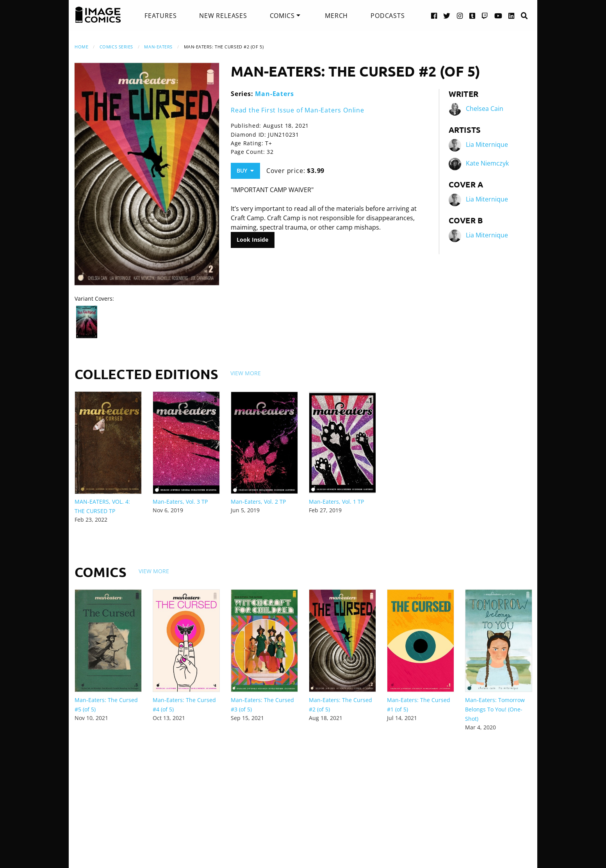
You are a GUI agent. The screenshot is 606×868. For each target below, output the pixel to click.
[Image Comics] (98, 15)
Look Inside (252, 240)
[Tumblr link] (472, 15)
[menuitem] (160, 16)
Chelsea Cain (485, 109)
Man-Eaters (158, 47)
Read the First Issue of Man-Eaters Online (298, 110)
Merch (336, 16)
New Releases (223, 16)
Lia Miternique (487, 144)
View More (246, 373)
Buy (245, 170)
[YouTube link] (498, 15)
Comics (282, 16)
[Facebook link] (434, 15)
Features (160, 16)
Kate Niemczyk (487, 163)
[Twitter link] (447, 15)
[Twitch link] (485, 15)
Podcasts (388, 16)
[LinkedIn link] (512, 15)
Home (81, 47)
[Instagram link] (460, 15)
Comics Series (116, 47)
